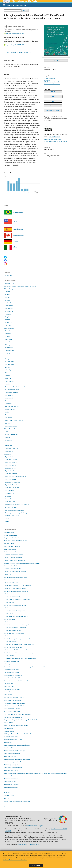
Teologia (7, 359)
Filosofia (7, 356)
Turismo (7, 401)
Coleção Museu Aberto (10, 642)
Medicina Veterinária (11, 507)
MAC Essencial (8, 695)
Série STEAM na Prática (11, 790)
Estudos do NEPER (9, 686)
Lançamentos (8, 275)
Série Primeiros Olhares (11, 779)
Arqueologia (8, 339)
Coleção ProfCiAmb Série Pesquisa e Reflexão (17, 650)
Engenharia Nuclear (11, 479)
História (7, 353)
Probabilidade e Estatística (13, 434)
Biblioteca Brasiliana (10, 549)
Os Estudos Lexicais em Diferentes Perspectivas (18, 714)
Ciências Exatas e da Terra (11, 429)
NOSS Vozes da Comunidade (12, 711)
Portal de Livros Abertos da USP (16, 5)
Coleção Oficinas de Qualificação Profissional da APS (19, 644)
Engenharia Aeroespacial (12, 488)
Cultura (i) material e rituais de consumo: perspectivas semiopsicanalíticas (25, 667)
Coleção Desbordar (9, 619)
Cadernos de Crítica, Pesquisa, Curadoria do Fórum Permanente (22, 563)
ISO (53, 101)
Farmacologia (9, 306)
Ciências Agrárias (9, 490)
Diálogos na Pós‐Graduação (12, 672)
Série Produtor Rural (10, 782)
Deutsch (11, 241)
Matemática (8, 443)
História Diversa (9, 692)
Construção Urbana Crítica (12, 661)
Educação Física (9, 364)
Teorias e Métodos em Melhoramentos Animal (17, 801)
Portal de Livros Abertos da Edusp (28, 845)
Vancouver (53, 106)
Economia (8, 415)
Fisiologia (8, 314)
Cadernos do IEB (9, 574)
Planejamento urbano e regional (14, 420)
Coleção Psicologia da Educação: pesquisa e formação (19, 653)
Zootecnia (8, 496)
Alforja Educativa (9, 532)
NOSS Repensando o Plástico (12, 709)
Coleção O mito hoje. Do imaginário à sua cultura (18, 639)
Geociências (8, 440)
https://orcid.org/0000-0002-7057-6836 (15, 45)
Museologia (8, 404)
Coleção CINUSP (9, 614)
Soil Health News (9, 796)
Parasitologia (9, 325)
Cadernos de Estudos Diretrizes (13, 566)
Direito (7, 412)
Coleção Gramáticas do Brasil (12, 630)
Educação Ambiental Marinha (12, 678)
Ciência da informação (11, 392)
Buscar (25, 11)
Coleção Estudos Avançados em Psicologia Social (18, 625)
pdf (57, 61)
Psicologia (8, 345)
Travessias (7, 807)
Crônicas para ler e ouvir (11, 664)
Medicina (8, 367)
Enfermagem (9, 373)
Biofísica (7, 320)
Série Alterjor (8, 742)
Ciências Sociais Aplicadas (52, 82)
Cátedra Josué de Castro (11, 580)
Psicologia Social (9, 728)
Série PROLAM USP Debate (12, 784)
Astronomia (8, 446)
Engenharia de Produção (12, 471)
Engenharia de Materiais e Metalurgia (16, 476)
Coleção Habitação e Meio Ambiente (14, 633)
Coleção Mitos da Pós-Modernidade (14, 636)
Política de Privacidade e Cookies (15, 860)
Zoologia (7, 300)
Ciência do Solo (9, 493)
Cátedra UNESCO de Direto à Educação (15, 588)
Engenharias (8, 454)
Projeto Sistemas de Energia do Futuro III (16, 725)
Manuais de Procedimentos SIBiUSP (14, 697)
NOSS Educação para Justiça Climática (15, 706)
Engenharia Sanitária (11, 474)
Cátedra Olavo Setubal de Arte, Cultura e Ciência (18, 586)
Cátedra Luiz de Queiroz (11, 583)
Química (7, 437)
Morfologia (8, 303)
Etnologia (8, 336)
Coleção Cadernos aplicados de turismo (15, 605)
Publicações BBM (9, 731)
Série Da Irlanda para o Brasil (12, 762)
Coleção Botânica (9, 602)
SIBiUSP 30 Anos (9, 793)
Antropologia (9, 348)
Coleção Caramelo (9, 608)
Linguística (8, 518)
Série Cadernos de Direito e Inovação (15, 751)
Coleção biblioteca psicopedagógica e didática (17, 600)
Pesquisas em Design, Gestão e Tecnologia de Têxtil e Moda (21, 720)
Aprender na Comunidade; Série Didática (16, 541)
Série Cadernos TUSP (10, 756)
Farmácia (8, 384)
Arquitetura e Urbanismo (52, 84)
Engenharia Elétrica (11, 468)
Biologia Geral (9, 311)
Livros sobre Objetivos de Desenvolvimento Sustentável (20, 286)
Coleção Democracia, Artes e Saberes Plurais (17, 616)
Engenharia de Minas (11, 460)
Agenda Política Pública (11, 535)
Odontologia (9, 370)
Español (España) (14, 229)
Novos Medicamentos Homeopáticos (14, 703)
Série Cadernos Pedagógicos (12, 754)
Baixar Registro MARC (53, 111)
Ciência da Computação (12, 448)
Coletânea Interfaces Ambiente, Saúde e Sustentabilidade (20, 658)
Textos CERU (8, 804)
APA (53, 97)
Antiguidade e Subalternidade (12, 538)
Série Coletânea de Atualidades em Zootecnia (17, 759)
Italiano (11, 247)
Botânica (7, 294)
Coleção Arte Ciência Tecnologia (13, 597)
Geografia (8, 342)
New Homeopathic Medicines (12, 700)
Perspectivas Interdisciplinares (13, 717)
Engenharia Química (11, 465)
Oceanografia (9, 451)
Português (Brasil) (14, 212)
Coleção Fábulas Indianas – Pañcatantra (15, 628)
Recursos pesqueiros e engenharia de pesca (17, 513)
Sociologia (8, 334)
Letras (7, 521)
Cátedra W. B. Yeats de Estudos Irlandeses (16, 591)
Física (7, 432)
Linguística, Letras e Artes (11, 516)
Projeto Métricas (9, 723)
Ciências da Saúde (9, 362)
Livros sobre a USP (9, 283)
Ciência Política (9, 350)
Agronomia (8, 499)
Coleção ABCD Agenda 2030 (12, 594)
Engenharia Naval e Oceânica (13, 485)
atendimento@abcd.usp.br (34, 826)
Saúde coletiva (9, 378)
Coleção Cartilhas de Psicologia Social (15, 611)
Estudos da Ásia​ (8, 684)
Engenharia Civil (10, 457)
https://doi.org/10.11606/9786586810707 (20, 52)
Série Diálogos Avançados (11, 765)
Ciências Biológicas (9, 289)
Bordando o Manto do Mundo (12, 552)
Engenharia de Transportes (13, 482)
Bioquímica (8, 317)
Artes (6, 524)
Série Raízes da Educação (11, 787)
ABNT (53, 92)
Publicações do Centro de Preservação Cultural (17, 734)
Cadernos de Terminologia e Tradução (15, 572)
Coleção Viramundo (10, 656)
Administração (9, 398)
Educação (47, 80)
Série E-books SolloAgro (11, 770)
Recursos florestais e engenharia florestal (17, 504)
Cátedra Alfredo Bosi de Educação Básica (16, 577)
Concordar (36, 865)
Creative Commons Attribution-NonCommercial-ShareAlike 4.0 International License (55, 139)
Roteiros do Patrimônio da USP (13, 740)
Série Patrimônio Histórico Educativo (15, 776)
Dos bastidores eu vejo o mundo (13, 675)
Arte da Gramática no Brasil (12, 546)
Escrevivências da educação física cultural (16, 681)
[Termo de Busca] (13, 10)
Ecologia (7, 292)
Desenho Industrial (10, 409)
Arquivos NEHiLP (9, 543)
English (11, 221)
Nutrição (7, 376)
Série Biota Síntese (9, 748)
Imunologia (8, 322)
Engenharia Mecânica (11, 462)
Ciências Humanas (50, 78)
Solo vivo (7, 798)
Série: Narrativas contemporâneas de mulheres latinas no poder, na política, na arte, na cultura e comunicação (35, 773)
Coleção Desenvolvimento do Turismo (15, 622)
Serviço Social (9, 423)
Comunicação (9, 395)
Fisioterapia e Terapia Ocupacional (15, 387)
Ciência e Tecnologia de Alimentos (15, 510)
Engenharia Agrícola (11, 502)
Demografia (8, 418)
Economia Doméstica (11, 426)
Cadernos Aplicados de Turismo (13, 557)
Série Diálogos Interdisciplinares (13, 768)
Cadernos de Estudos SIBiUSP (12, 569)
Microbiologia (9, 308)
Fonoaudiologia (9, 381)
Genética (7, 297)
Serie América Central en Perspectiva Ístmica (17, 745)
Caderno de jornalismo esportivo (13, 555)
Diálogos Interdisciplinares (12, 670)
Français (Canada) (14, 235)
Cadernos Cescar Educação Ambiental (15, 560)
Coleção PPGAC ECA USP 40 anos (13, 647)
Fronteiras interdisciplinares (12, 689)
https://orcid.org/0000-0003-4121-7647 (15, 34)
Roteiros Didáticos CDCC (11, 737)
